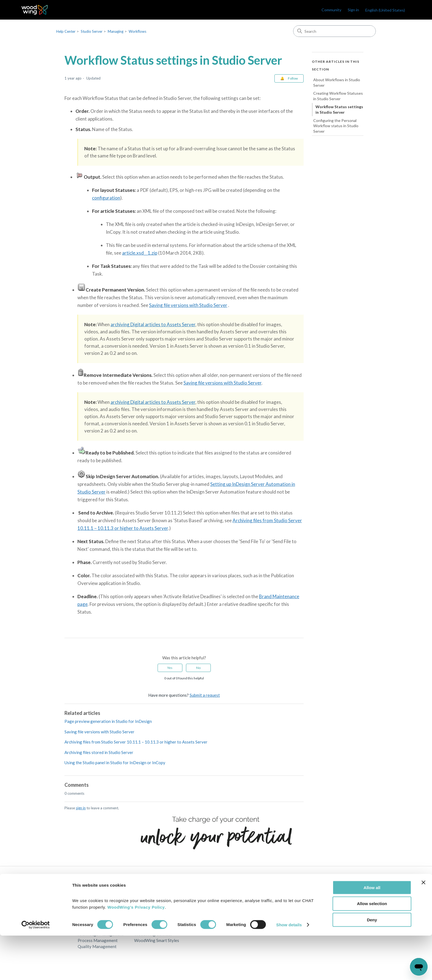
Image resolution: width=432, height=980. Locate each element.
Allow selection (372, 948)
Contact (198, 903)
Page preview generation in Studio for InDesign (108, 721)
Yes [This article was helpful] (170, 668)
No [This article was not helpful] (198, 668)
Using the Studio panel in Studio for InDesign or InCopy (115, 763)
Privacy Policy (260, 903)
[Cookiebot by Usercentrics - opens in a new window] (36, 969)
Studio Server (92, 31)
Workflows (137, 31)
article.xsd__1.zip (140, 253)
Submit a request (205, 695)
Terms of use (258, 916)
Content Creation (94, 903)
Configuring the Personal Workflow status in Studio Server (336, 126)
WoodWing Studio (151, 903)
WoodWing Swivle (151, 916)
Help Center (66, 31)
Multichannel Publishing (100, 916)
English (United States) (385, 10)
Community (331, 10)
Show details (289, 969)
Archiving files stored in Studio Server (99, 752)
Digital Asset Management (102, 909)
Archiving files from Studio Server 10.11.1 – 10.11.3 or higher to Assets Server (136, 742)
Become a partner (207, 916)
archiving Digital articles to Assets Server (153, 324)
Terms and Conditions (267, 909)
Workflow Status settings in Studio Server (339, 109)
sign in (81, 808)
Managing (116, 31)
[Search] (334, 31)
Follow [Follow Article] (293, 78)
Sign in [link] (353, 10)
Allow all (372, 932)
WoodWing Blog (319, 903)
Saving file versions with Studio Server (188, 305)
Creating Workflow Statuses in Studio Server (338, 96)
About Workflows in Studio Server (337, 82)
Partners (199, 909)
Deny (372, 964)
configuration (106, 198)
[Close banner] (423, 927)
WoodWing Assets (151, 909)
